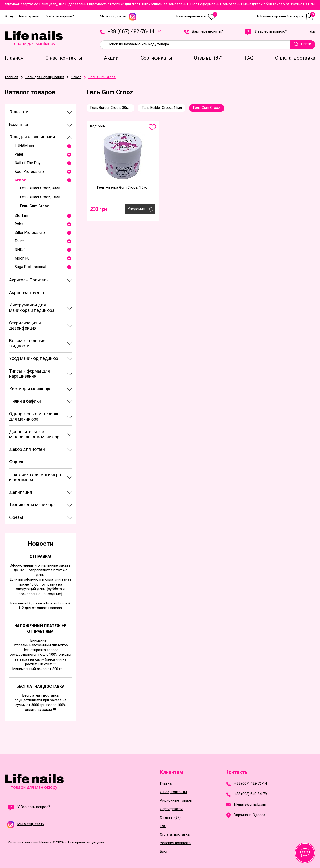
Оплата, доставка (175, 835)
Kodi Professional (30, 172)
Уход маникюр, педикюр (34, 358)
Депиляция (21, 492)
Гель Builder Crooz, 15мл (40, 197)
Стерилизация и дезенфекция (25, 326)
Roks (19, 224)
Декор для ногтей (27, 449)
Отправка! (40, 557)
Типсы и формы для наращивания (30, 374)
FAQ (163, 826)
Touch (20, 241)
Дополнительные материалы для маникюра (35, 434)
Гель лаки (19, 112)
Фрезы (16, 517)
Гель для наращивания (32, 137)
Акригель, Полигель (29, 280)
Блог (164, 852)
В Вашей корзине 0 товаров (286, 16)
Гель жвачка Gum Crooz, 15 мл (123, 187)
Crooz (20, 180)
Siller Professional (30, 233)
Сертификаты (171, 809)
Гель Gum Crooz (34, 206)
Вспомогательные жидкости (27, 343)
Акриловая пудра (27, 293)
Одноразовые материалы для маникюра (35, 416)
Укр (312, 32)
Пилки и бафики (25, 401)
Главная (167, 784)
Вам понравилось (197, 16)
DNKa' (20, 250)
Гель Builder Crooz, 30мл (40, 188)
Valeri (19, 154)
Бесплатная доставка (40, 686)
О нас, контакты (173, 792)
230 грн (99, 209)
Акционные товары (176, 801)
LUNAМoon (24, 146)
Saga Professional (30, 267)
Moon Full (23, 258)
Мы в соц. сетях (118, 16)
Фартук (16, 462)
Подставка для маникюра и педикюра (35, 477)
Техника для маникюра (32, 505)
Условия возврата (175, 843)
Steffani (21, 216)
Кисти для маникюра (30, 389)
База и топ (19, 124)
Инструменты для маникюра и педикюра (32, 308)
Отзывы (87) (170, 818)
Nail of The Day (28, 163)
